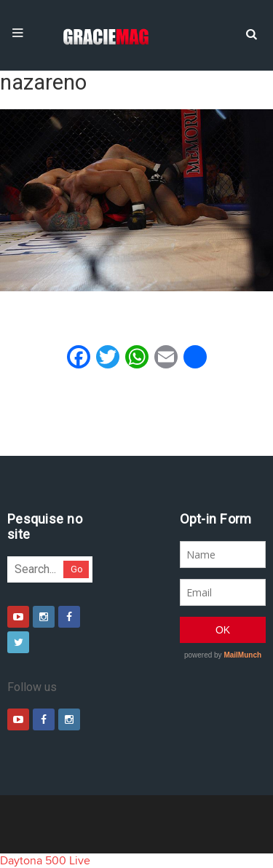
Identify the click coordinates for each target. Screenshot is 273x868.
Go (77, 569)
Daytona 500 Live (45, 861)
